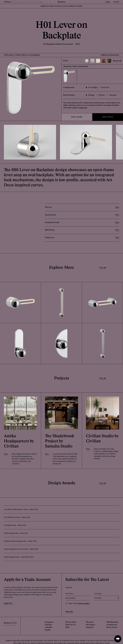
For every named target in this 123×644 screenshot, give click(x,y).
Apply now (83, 108)
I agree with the (79, 603)
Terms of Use (71, 625)
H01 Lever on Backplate (31, 55)
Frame (115, 627)
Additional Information (110, 55)
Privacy (101, 95)
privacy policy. (84, 603)
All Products (9, 55)
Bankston (61, 2)
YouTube (48, 625)
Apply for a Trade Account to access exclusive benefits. (61, 6)
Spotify (48, 630)
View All (102, 268)
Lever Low (104, 88)
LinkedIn (48, 627)
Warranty (90, 622)
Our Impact (91, 625)
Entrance (112, 95)
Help (67, 627)
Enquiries (90, 627)
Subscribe (69, 612)
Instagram (49, 622)
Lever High (91, 88)
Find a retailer (77, 117)
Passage (90, 95)
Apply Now (8, 603)
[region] (10, 623)
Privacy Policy (71, 622)
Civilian (18, 55)
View (6, 454)
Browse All (117, 61)
